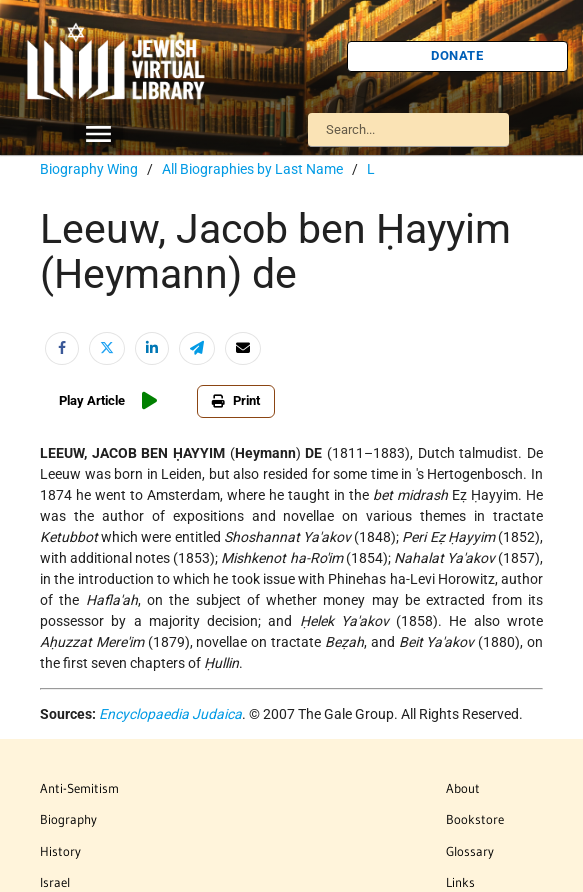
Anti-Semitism (79, 788)
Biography (68, 819)
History (60, 851)
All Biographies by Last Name (252, 169)
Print (236, 400)
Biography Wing (89, 169)
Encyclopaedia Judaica (170, 714)
